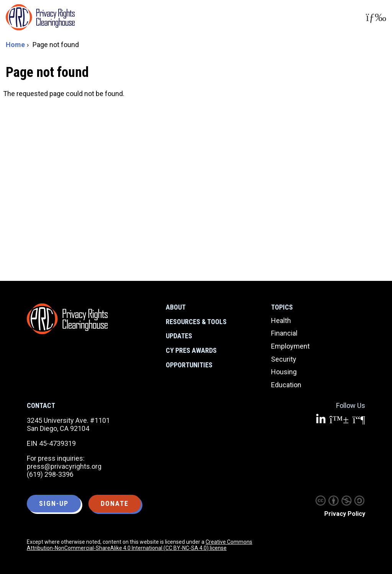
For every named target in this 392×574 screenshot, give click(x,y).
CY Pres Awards (191, 350)
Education (286, 385)
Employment (290, 346)
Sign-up (54, 503)
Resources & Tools (196, 322)
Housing (284, 372)
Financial (284, 333)
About (176, 307)
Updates (179, 336)
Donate (115, 503)
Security (284, 359)
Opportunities (189, 365)
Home (15, 45)
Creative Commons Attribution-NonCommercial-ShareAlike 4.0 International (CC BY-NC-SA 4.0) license (140, 545)
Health (281, 320)
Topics (282, 307)
